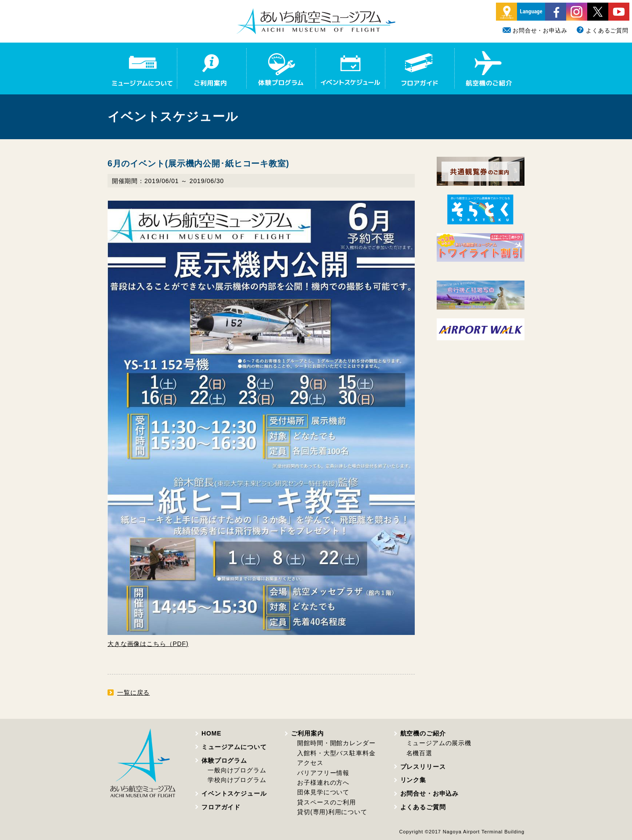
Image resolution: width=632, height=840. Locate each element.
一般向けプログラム (237, 770)
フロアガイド (221, 807)
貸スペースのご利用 (327, 802)
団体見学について (323, 792)
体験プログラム (224, 761)
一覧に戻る (133, 692)
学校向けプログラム (237, 780)
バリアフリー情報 (323, 773)
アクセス (310, 763)
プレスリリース (423, 767)
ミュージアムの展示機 (439, 743)
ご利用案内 (307, 733)
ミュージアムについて (234, 747)
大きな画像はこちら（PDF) (148, 644)
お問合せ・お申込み (535, 31)
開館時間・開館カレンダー (336, 743)
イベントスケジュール (234, 793)
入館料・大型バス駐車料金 (336, 753)
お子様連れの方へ (323, 782)
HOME (211, 733)
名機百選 (419, 753)
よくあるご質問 (602, 31)
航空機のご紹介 (423, 733)
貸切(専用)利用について (332, 812)
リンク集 (413, 780)
